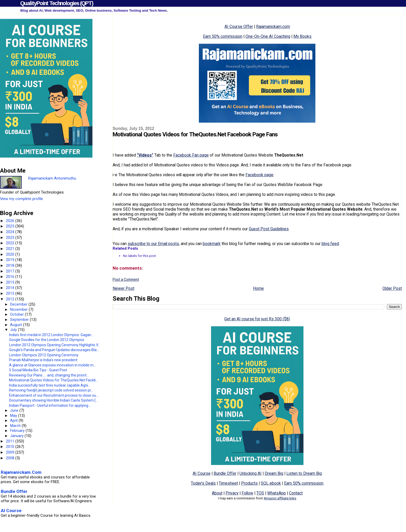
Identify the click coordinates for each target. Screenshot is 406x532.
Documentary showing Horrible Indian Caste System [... (53, 400)
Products (249, 483)
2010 (11, 447)
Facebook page (259, 175)
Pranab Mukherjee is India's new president (43, 360)
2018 (11, 265)
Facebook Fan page (191, 155)
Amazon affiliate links (280, 498)
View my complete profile (21, 199)
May (14, 416)
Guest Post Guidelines (269, 229)
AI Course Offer (239, 27)
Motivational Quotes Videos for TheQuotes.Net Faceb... (54, 380)
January (17, 436)
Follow (247, 493)
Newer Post (124, 288)
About (217, 493)
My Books (302, 36)
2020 (11, 254)
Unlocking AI (251, 473)
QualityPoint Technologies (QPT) (57, 3)
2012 (11, 299)
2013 (11, 293)
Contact (296, 493)
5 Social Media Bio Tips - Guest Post (38, 370)
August (17, 325)
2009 (11, 452)
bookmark (212, 244)
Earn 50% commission (223, 36)
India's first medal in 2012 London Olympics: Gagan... (51, 335)
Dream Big (274, 473)
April (14, 420)
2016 (11, 277)
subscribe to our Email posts (153, 244)
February (18, 431)
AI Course (202, 473)
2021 (11, 249)
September (20, 320)
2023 (11, 238)
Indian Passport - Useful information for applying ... (50, 405)
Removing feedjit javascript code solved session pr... (51, 390)
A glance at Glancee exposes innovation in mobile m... (52, 365)
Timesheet (228, 483)
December (19, 304)
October (17, 314)
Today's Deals (203, 483)
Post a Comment (126, 279)
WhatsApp (277, 493)
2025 (11, 226)
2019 (11, 260)
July (14, 330)
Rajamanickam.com (273, 27)
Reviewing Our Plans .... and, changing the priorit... (49, 375)
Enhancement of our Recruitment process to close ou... (54, 395)
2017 (11, 271)
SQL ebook (271, 483)
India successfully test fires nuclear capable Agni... (50, 385)
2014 (11, 288)
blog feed (330, 244)
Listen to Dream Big (304, 473)
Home (258, 288)
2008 (11, 458)
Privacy (232, 493)
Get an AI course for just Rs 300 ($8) (257, 319)
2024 (11, 232)
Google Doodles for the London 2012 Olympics (47, 340)
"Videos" (145, 155)
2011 (11, 441)
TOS (260, 493)
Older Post (392, 288)
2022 (11, 243)
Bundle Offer (225, 473)
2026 (11, 221)
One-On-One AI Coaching (268, 36)
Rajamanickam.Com (21, 472)
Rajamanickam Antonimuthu (52, 178)
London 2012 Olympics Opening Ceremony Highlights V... (55, 345)
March (16, 426)
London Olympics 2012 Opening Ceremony (44, 355)
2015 (11, 282)
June (15, 410)
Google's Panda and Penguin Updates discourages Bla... (54, 350)
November (19, 309)
